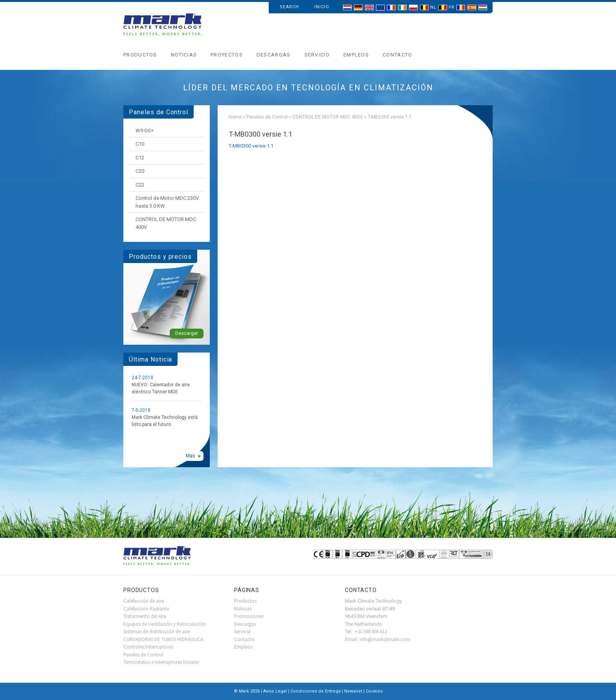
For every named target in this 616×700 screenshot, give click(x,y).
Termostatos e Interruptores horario (161, 662)
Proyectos (227, 55)
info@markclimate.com (385, 639)
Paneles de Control (267, 117)
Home (235, 117)
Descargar (187, 333)
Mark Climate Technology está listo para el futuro (165, 421)
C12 (140, 158)
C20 (140, 171)
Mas (191, 456)
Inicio (322, 7)
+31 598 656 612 (371, 631)
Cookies (374, 691)
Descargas (274, 55)
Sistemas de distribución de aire (157, 631)
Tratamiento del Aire (145, 616)
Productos (140, 55)
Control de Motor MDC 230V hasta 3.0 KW (167, 202)
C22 (140, 185)
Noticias (184, 55)
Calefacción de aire (144, 601)
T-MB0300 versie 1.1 (251, 146)
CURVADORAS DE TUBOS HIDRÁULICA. (164, 639)
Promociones (249, 616)
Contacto (397, 55)
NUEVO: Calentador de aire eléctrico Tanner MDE (161, 388)
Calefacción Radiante (146, 609)
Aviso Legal (275, 691)
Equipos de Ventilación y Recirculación (165, 624)
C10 (140, 144)
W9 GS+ (145, 131)
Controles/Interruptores (148, 647)
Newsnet (353, 691)
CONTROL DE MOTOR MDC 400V (328, 117)
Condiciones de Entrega (315, 691)
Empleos (356, 55)
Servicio (317, 55)
